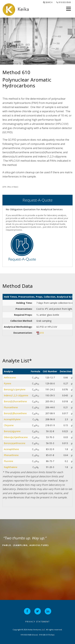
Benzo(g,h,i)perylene (15, 389)
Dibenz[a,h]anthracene (16, 437)
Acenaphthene (11, 449)
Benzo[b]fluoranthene (15, 401)
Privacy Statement (38, 622)
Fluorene (9, 461)
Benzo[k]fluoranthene (15, 413)
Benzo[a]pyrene (12, 431)
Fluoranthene (11, 407)
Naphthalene (11, 467)
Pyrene (8, 383)
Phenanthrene (11, 455)
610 (42, 333)
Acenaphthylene (12, 419)
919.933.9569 (64, 2)
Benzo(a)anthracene (15, 443)
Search (48, 2)
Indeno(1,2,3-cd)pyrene (16, 395)
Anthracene (10, 377)
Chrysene (9, 425)
